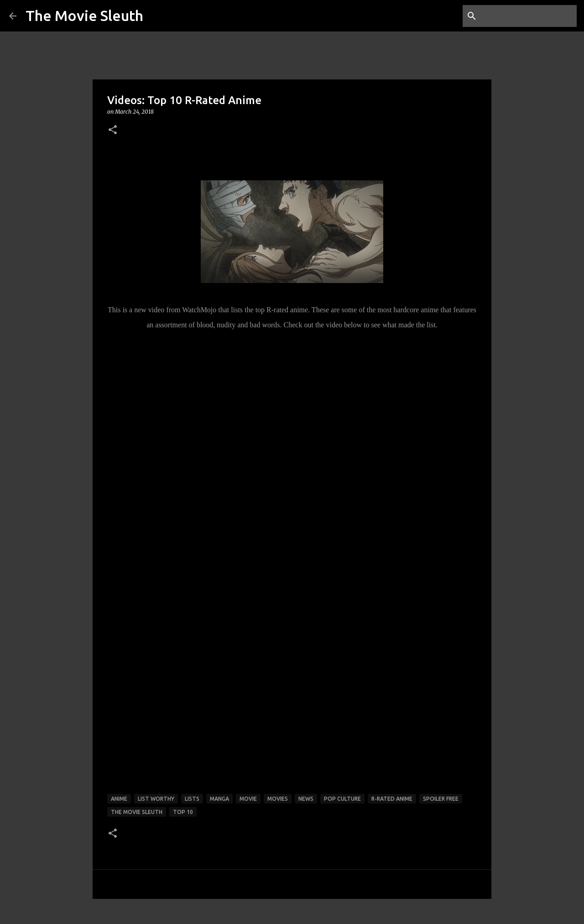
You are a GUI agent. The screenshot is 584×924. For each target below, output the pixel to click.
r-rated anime (392, 799)
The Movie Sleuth (84, 16)
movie (248, 799)
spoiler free (441, 799)
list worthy (156, 799)
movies (278, 799)
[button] (113, 130)
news (306, 799)
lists (192, 799)
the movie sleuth (137, 812)
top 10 (183, 812)
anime (119, 799)
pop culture (342, 799)
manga (219, 799)
